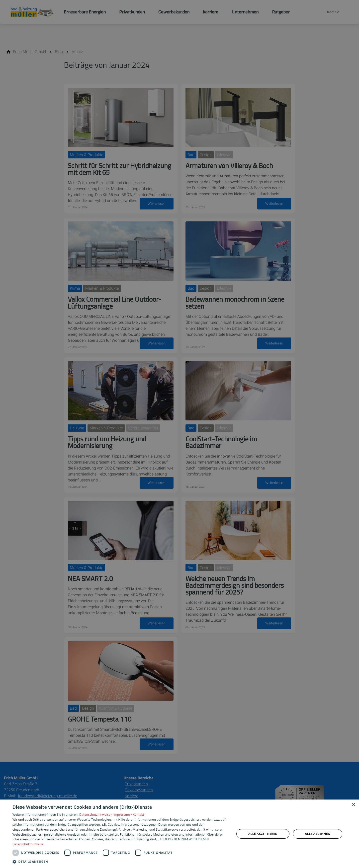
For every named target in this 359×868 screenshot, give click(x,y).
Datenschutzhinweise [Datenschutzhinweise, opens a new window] (28, 844)
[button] (120, 861)
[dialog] (179, 834)
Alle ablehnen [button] (318, 834)
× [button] (353, 805)
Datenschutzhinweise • (96, 815)
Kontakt (138, 815)
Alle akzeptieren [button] (263, 834)
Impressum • (123, 815)
